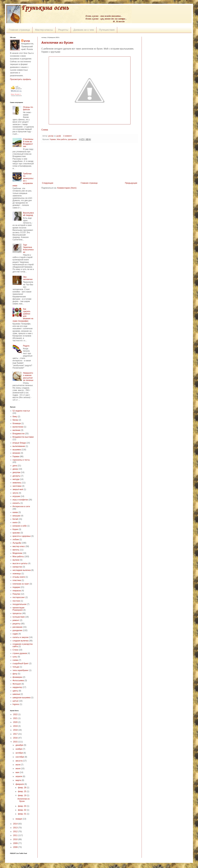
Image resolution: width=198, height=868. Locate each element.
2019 (16, 726)
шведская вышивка (21, 698)
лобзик (16, 539)
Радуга (26, 346)
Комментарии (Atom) (67, 188)
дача (15, 466)
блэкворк (17, 423)
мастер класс (19, 546)
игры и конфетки (20, 500)
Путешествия (107, 30)
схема (15, 660)
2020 (16, 722)
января (19, 819)
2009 (16, 843)
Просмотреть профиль (21, 79)
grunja (51, 136)
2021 (16, 718)
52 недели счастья (21, 411)
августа (19, 761)
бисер (15, 420)
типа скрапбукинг (20, 670)
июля (18, 765)
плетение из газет (21, 584)
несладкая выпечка (22, 570)
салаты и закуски (20, 637)
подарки (16, 587)
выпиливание (19, 446)
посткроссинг (19, 597)
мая (18, 772)
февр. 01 (22, 814)
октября (19, 753)
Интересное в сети (21, 506)
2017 (16, 734)
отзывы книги (19, 577)
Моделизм (17, 553)
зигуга (15, 493)
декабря (20, 745)
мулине (16, 560)
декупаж (16, 472)
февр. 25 (22, 791)
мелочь (16, 550)
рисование (17, 627)
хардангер (17, 687)
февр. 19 (22, 795)
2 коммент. (68, 136)
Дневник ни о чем (84, 30)
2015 (16, 742)
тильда (16, 667)
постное (16, 601)
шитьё (15, 701)
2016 (16, 738)
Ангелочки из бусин (57, 43)
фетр (15, 674)
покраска (17, 591)
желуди (16, 479)
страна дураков (20, 653)
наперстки (17, 567)
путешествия (19, 617)
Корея (15, 529)
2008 (16, 847)
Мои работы (62, 139)
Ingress (16, 704)
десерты (16, 476)
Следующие (48, 183)
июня (18, 769)
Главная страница (19, 30)
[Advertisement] (90, 162)
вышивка (17, 450)
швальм (16, 694)
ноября (19, 749)
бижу (15, 417)
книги (15, 522)
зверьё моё (18, 489)
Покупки (16, 594)
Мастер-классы (44, 30)
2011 (16, 835)
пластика (17, 580)
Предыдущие (131, 183)
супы (15, 657)
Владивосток (18, 434)
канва (15, 512)
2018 (16, 730)
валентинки (18, 427)
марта (19, 780)
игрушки (16, 496)
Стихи (15, 650)
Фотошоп (17, 684)
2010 (16, 839)
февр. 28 (22, 788)
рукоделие (72, 139)
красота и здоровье (22, 536)
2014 (16, 824)
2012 (16, 831)
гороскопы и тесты (21, 460)
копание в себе (20, 526)
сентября (20, 757)
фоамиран (17, 677)
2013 (16, 828)
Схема (45, 130)
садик (15, 634)
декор (15, 469)
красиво (16, 533)
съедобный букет (20, 663)
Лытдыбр (17, 543)
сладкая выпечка (20, 641)
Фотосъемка (18, 680)
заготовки (17, 486)
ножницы (17, 574)
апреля (19, 776)
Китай (15, 519)
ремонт (16, 620)
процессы (17, 613)
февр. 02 (22, 810)
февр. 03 (22, 806)
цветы (15, 691)
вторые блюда (19, 443)
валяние (16, 430)
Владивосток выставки (23, 437)
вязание (16, 453)
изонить (16, 503)
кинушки (16, 516)
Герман (53, 139)
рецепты (16, 624)
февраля (20, 784)
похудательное (19, 604)
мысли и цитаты (20, 563)
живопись (17, 483)
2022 (16, 714)
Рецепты (63, 30)
